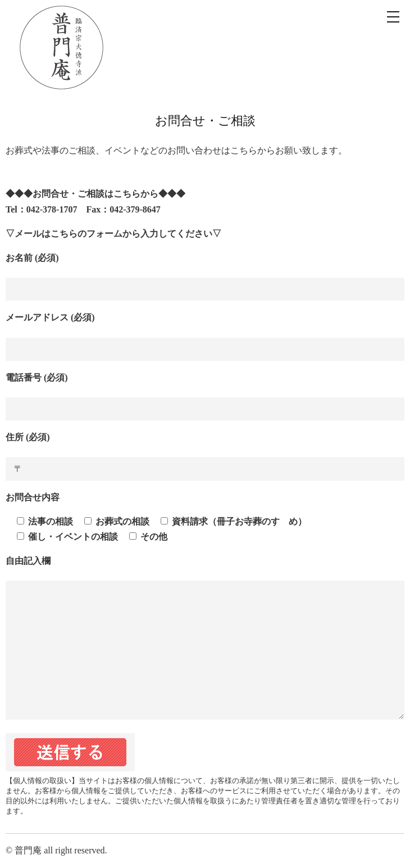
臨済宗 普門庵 (62, 48)
